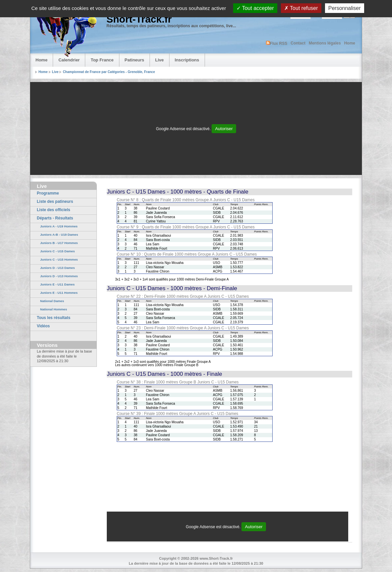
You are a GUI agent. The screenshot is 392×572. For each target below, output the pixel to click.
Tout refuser (301, 8)
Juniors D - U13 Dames (58, 268)
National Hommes (54, 309)
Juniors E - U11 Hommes (59, 293)
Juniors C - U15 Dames (58, 251)
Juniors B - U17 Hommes (59, 243)
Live (160, 60)
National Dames (52, 301)
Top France (102, 60)
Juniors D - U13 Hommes (59, 276)
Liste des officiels (54, 210)
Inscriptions (187, 60)
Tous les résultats (54, 318)
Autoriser (224, 129)
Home (350, 43)
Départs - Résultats (55, 218)
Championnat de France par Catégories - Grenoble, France (109, 72)
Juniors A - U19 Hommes (59, 226)
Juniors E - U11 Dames (57, 284)
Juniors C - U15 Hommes (59, 259)
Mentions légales (325, 43)
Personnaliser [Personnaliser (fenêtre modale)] (345, 8)
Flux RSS (277, 43)
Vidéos (43, 326)
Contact (298, 43)
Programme (48, 193)
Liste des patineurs (55, 202)
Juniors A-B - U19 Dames (59, 235)
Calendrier (69, 60)
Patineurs (134, 60)
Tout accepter (255, 8)
